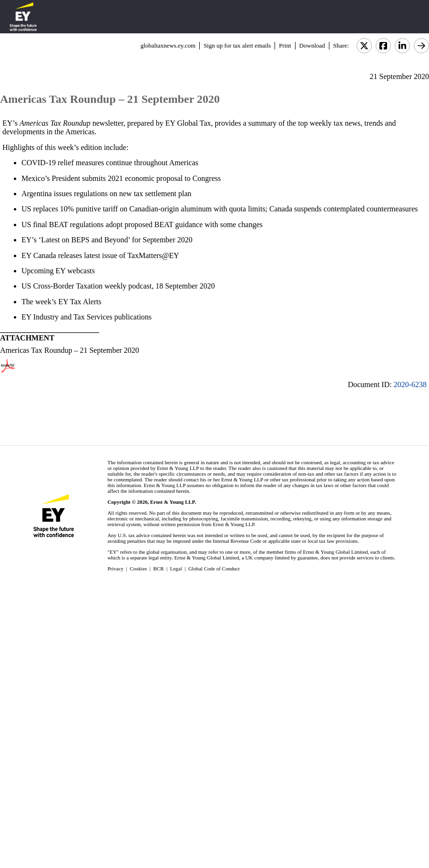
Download (312, 45)
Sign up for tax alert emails (237, 45)
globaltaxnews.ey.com (168, 45)
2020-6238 (410, 384)
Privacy (115, 569)
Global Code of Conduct (214, 569)
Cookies (138, 569)
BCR (159, 569)
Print (285, 45)
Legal (176, 569)
